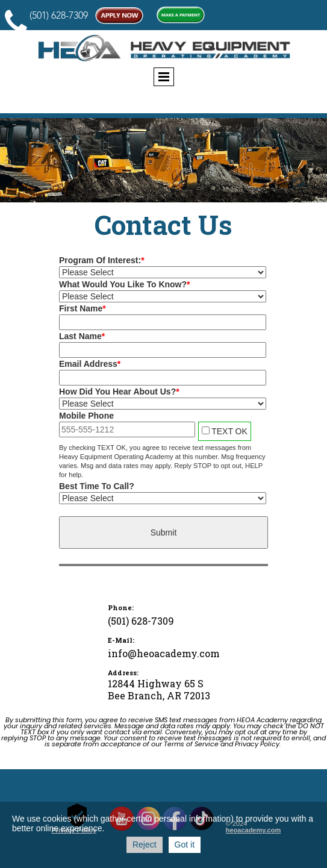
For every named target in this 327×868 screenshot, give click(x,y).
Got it (185, 845)
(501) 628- (49, 16)
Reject (145, 845)
